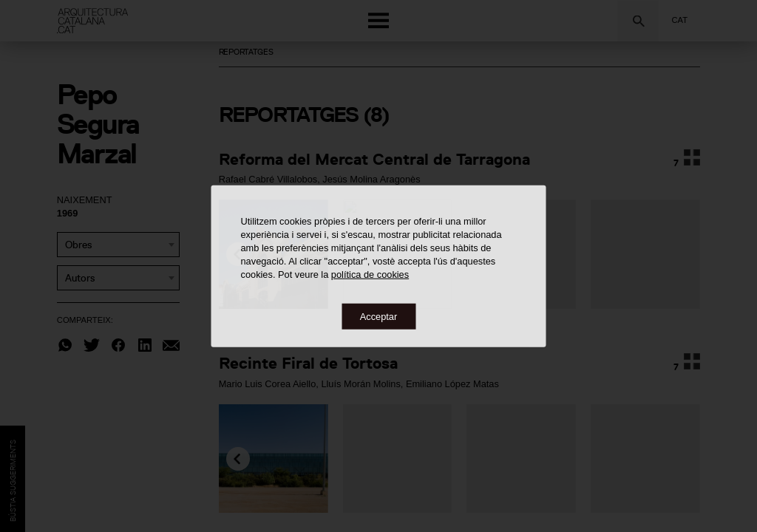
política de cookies (370, 274)
